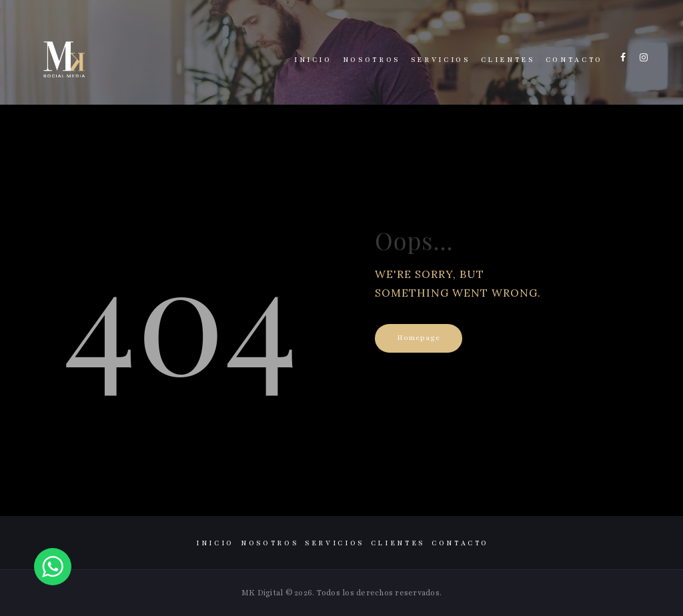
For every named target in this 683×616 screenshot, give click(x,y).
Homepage (419, 338)
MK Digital (262, 593)
